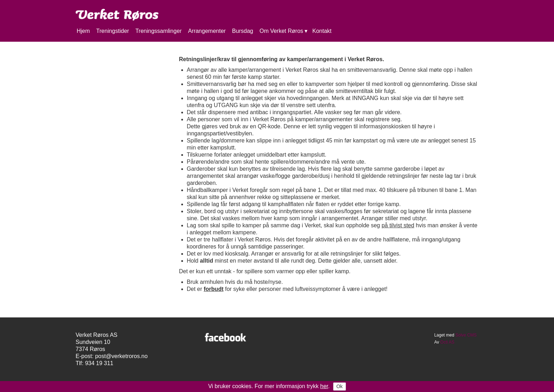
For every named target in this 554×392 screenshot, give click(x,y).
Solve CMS (466, 335)
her (324, 386)
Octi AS (447, 342)
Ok (340, 386)
